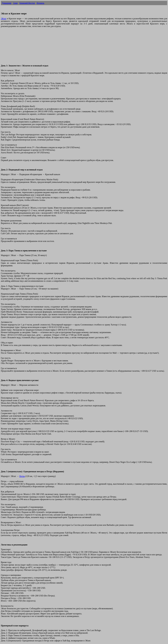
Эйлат (4, 19)
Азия (15, 3)
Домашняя (6, 3)
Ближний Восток (27, 3)
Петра (22, 476)
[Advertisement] (65, 47)
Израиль (40, 3)
